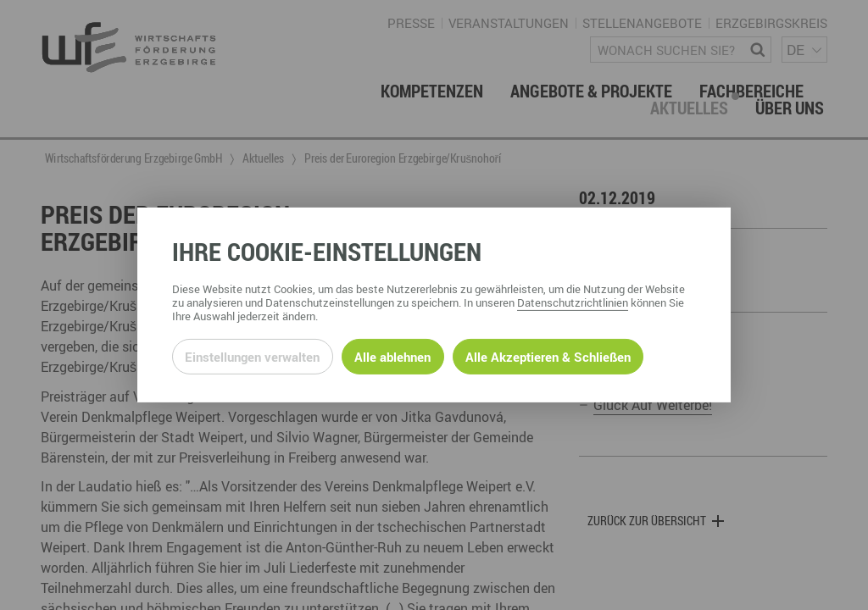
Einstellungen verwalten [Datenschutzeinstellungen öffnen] (252, 357)
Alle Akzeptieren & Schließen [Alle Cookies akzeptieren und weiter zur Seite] (548, 357)
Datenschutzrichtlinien (573, 302)
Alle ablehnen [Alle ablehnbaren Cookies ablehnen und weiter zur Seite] (392, 357)
